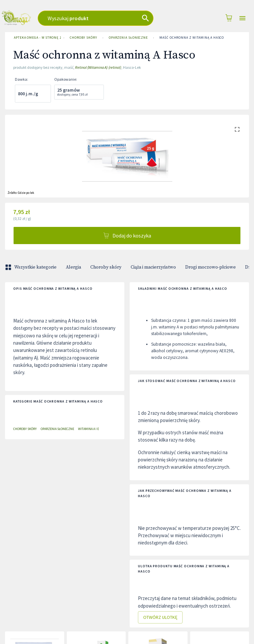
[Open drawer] (242, 18)
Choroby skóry (84, 38)
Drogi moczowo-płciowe (211, 267)
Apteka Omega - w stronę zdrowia (36, 38)
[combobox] (105, 18)
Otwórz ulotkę (160, 617)
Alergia (73, 267)
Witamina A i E (88, 429)
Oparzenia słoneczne (128, 38)
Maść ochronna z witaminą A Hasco (192, 38)
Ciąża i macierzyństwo (153, 267)
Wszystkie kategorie (31, 267)
